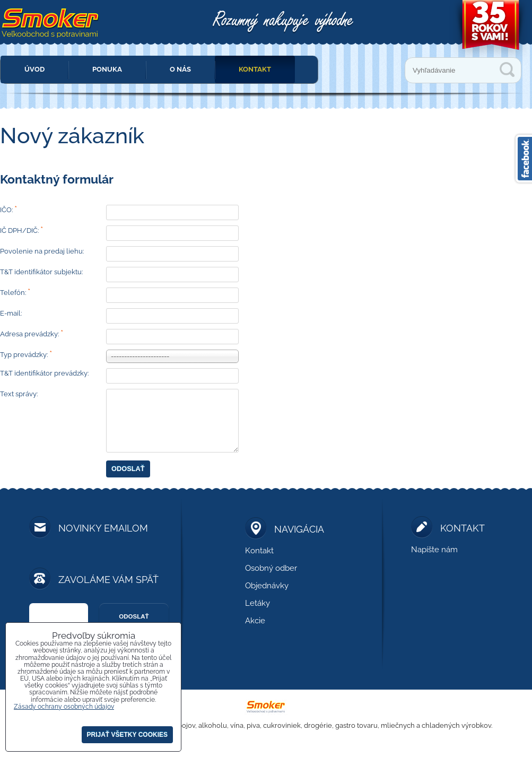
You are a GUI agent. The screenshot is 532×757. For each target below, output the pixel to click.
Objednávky (267, 586)
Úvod (34, 69)
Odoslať (128, 469)
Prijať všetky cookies (127, 735)
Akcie (255, 621)
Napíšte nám (434, 550)
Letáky (258, 603)
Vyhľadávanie (507, 69)
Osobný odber (271, 568)
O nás (180, 69)
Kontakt (255, 69)
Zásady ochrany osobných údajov (64, 707)
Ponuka (107, 69)
